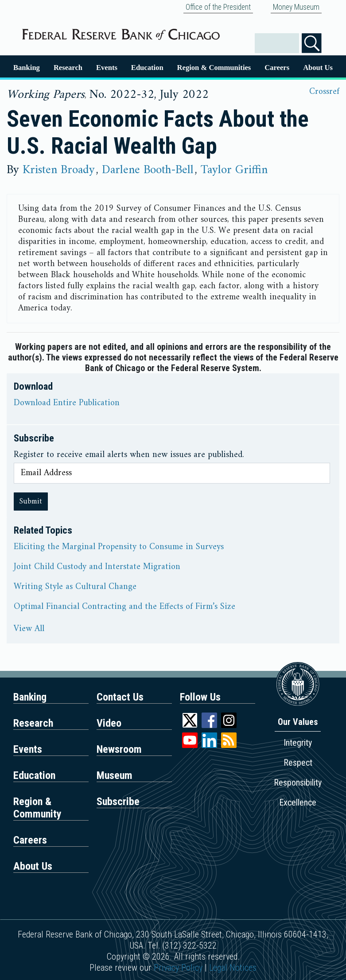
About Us (318, 68)
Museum (115, 775)
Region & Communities (214, 68)
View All (29, 629)
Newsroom (119, 749)
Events (107, 68)
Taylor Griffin (234, 170)
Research (68, 68)
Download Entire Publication (67, 403)
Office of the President (218, 7)
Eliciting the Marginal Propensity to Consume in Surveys (119, 547)
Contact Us (120, 697)
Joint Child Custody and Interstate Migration (97, 567)
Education (147, 68)
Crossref (324, 92)
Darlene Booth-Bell (148, 170)
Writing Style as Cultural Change (75, 587)
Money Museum (296, 7)
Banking (27, 68)
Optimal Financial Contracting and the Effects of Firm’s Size (124, 607)
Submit (31, 502)
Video (109, 723)
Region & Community (37, 808)
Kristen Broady (59, 170)
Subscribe (118, 802)
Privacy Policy (178, 968)
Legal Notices (233, 968)
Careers (277, 68)
